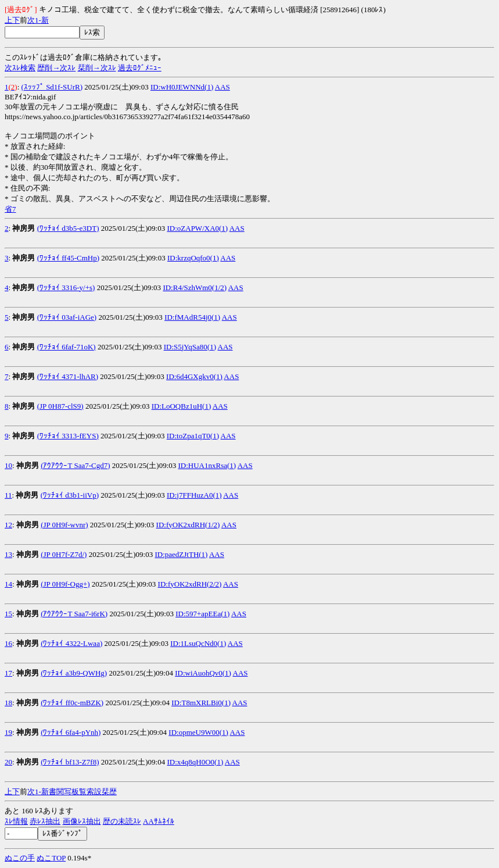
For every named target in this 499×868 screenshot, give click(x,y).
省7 (10, 209)
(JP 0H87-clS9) (60, 406)
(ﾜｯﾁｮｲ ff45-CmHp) (68, 258)
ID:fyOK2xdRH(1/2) (188, 525)
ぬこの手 (20, 858)
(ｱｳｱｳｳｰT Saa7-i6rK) (74, 614)
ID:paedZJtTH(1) (181, 554)
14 (8, 584)
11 (8, 495)
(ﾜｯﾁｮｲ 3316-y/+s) (66, 287)
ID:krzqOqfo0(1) (193, 258)
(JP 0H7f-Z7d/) (64, 554)
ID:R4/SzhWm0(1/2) (195, 287)
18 (8, 703)
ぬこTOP (51, 858)
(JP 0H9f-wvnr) (64, 525)
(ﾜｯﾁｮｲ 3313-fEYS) (68, 436)
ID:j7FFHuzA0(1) (194, 495)
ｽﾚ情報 (16, 821)
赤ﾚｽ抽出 (45, 821)
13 (8, 554)
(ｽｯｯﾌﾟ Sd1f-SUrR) (52, 87)
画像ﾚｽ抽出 (82, 821)
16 (8, 643)
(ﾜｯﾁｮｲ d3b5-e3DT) (68, 228)
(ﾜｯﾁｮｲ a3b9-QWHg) (74, 673)
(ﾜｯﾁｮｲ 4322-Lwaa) (71, 643)
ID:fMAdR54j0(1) (192, 317)
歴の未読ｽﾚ (122, 821)
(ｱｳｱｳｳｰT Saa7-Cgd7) (75, 465)
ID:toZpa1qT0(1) (193, 436)
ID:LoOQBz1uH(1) (182, 406)
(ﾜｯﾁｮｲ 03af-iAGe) (67, 317)
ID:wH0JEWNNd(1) (182, 87)
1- (38, 20)
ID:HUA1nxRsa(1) (207, 465)
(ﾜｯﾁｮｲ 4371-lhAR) (68, 376)
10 (8, 465)
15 (8, 614)
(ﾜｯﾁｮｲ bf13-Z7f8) (70, 762)
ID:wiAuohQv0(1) (203, 673)
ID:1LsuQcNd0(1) (198, 643)
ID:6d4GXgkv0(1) (194, 376)
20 (8, 762)
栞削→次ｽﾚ (97, 68)
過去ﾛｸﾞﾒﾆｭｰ (140, 68)
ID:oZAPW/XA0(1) (197, 228)
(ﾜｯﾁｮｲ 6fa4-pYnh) (71, 732)
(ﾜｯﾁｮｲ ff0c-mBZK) (72, 703)
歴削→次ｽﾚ (56, 68)
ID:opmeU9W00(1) (198, 732)
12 (8, 525)
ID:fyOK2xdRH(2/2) (190, 584)
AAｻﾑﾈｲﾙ (159, 821)
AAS (222, 87)
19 (8, 732)
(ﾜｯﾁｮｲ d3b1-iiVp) (70, 495)
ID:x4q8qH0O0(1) (195, 762)
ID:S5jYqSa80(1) (190, 347)
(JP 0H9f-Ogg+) (65, 584)
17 (8, 673)
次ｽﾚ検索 (20, 68)
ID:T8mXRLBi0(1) (201, 703)
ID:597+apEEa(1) (202, 614)
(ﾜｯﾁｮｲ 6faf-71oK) (67, 347)
